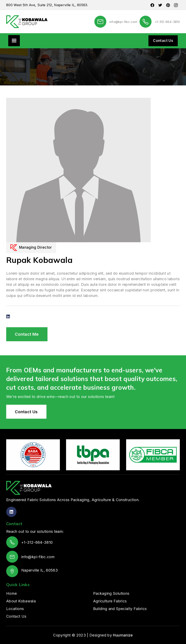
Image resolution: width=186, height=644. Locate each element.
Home (11, 609)
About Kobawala (21, 616)
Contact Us (163, 41)
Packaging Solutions (111, 609)
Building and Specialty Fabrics (120, 624)
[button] (14, 41)
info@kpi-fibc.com (123, 22)
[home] (27, 22)
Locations (15, 624)
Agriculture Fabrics (110, 616)
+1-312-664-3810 (167, 22)
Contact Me (27, 350)
